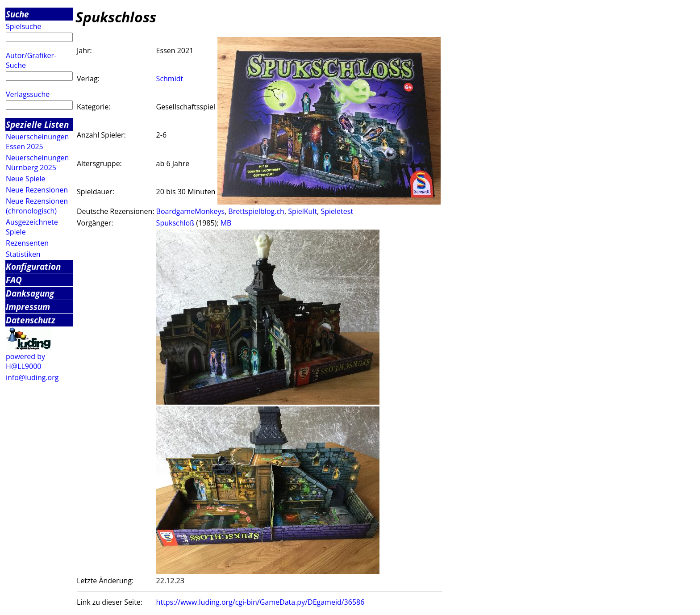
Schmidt (170, 79)
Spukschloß (175, 223)
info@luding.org (32, 377)
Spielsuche (24, 26)
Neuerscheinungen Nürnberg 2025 (37, 163)
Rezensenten (27, 243)
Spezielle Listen (37, 124)
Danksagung (30, 293)
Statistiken (23, 254)
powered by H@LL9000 (25, 361)
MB (226, 223)
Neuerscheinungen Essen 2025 (37, 142)
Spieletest (337, 211)
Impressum (28, 307)
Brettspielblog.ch (256, 211)
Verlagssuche (28, 94)
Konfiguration (33, 266)
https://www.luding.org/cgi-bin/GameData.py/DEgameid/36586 (260, 602)
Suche (17, 14)
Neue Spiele (26, 179)
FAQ (14, 280)
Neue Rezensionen (37, 190)
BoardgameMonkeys (190, 211)
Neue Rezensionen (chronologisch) (37, 206)
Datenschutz (31, 320)
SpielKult (302, 211)
